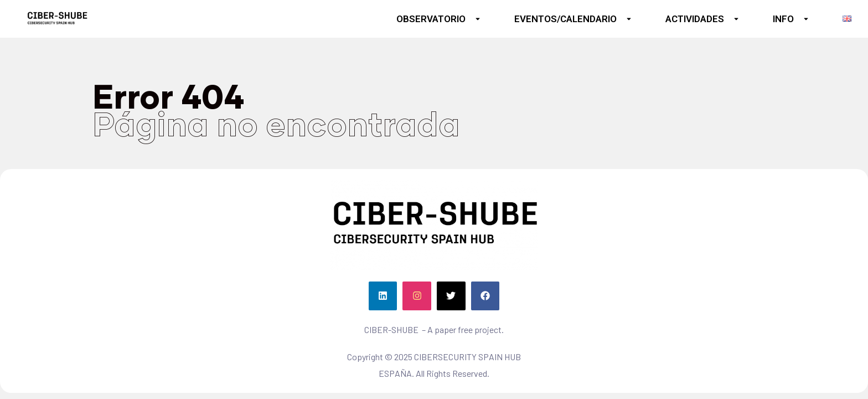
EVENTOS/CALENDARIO (573, 19)
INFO (791, 19)
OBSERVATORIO (439, 19)
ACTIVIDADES (702, 19)
